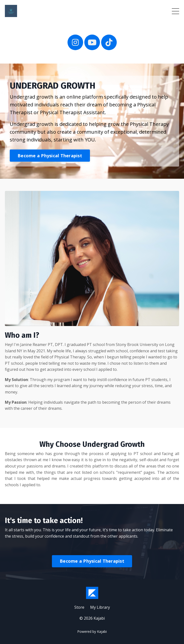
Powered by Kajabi (92, 631)
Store (79, 607)
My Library (100, 607)
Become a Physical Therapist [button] (50, 156)
